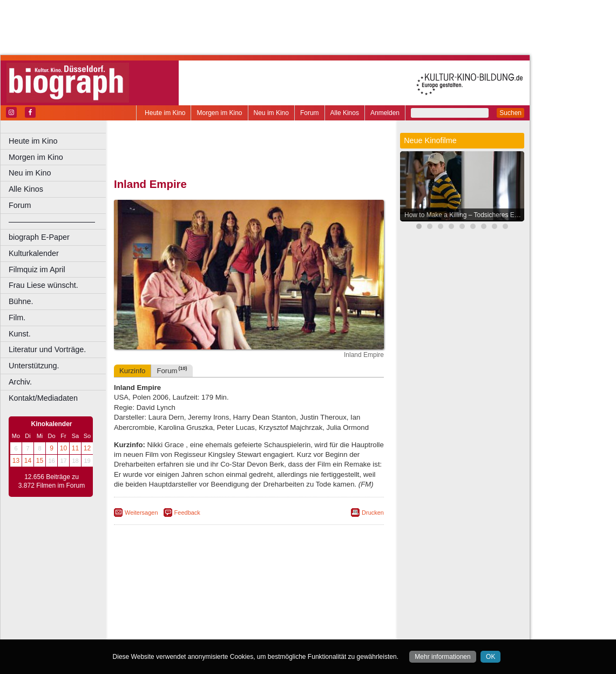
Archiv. (20, 382)
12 (87, 448)
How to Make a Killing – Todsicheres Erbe (464, 215)
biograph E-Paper (39, 237)
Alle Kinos (345, 113)
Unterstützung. (34, 366)
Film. (17, 318)
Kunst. (20, 334)
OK (490, 657)
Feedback (187, 513)
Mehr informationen (442, 657)
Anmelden (385, 113)
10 (63, 448)
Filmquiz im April (37, 269)
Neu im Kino (271, 113)
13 (16, 461)
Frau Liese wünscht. (43, 285)
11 (75, 448)
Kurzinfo (132, 371)
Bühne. (21, 301)
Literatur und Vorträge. (47, 349)
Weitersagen (141, 513)
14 (28, 461)
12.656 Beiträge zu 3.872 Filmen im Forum (52, 481)
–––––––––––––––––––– (52, 221)
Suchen (510, 113)
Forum (310, 113)
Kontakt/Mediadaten (43, 398)
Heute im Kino (165, 113)
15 (40, 461)
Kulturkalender (34, 253)
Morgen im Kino (219, 113)
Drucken (373, 513)
